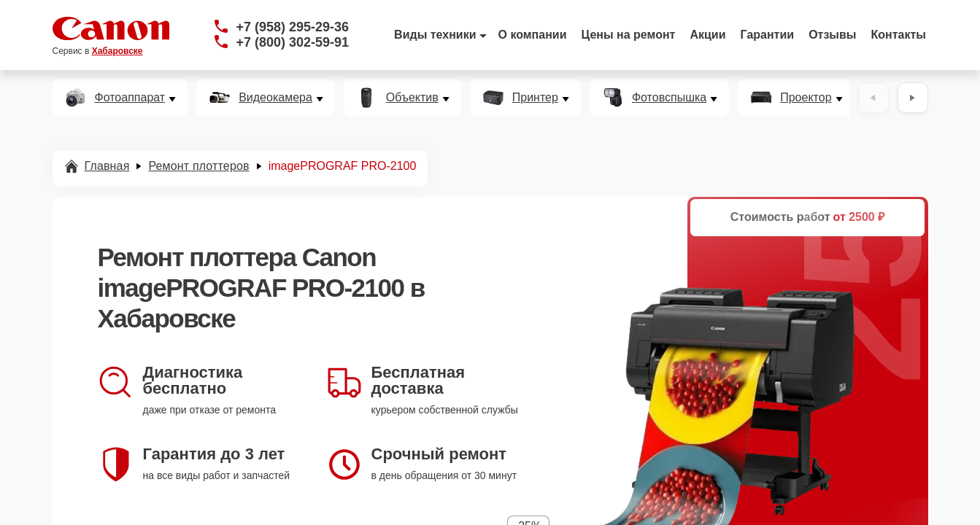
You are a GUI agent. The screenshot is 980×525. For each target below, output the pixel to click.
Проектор (806, 98)
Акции (707, 35)
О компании (533, 35)
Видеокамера (275, 98)
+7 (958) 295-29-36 (293, 27)
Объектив (412, 98)
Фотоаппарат (130, 98)
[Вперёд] (913, 98)
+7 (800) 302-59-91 (293, 42)
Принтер (535, 98)
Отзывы (832, 35)
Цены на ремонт (629, 35)
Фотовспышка (669, 98)
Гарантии (768, 35)
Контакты (899, 35)
